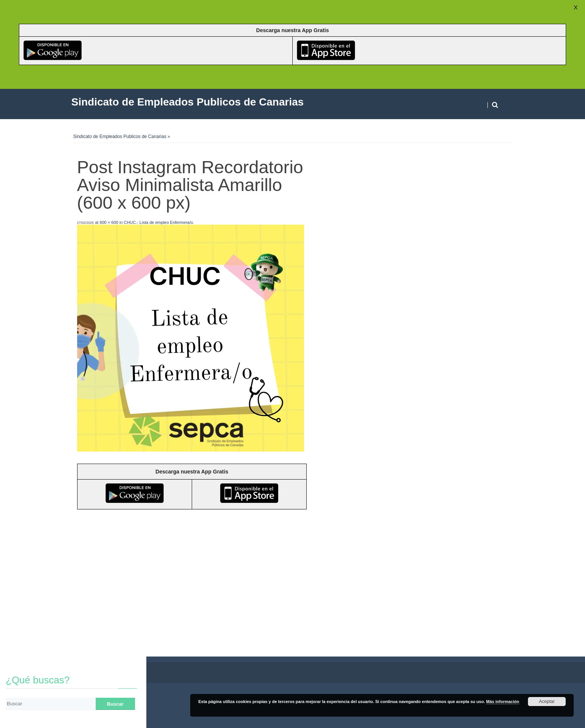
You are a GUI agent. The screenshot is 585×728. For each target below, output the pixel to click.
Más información (503, 702)
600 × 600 (109, 222)
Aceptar (547, 702)
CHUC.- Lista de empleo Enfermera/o (158, 222)
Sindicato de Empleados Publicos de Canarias (120, 137)
